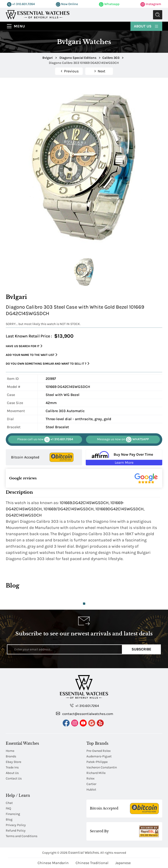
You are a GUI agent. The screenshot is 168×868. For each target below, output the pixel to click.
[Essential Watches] (38, 14)
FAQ (8, 808)
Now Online (67, 4)
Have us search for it (24, 346)
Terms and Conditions (22, 836)
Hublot (91, 790)
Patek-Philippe (97, 762)
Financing (13, 814)
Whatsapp (109, 4)
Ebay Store (13, 762)
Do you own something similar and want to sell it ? (48, 364)
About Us (146, 26)
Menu (19, 26)
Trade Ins (12, 767)
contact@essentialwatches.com (85, 714)
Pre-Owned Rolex (99, 751)
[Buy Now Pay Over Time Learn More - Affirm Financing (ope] (124, 457)
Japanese (123, 863)
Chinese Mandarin (53, 863)
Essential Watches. (84, 852)
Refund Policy (16, 831)
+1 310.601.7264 (21, 4)
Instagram (151, 4)
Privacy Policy (16, 825)
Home (10, 751)
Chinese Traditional (92, 863)
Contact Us (14, 778)
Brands (11, 756)
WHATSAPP (123, 440)
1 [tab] (84, 604)
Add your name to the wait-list (32, 355)
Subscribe (141, 649)
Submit (158, 15)
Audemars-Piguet (99, 756)
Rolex (90, 778)
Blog (9, 819)
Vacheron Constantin (102, 767)
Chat (9, 803)
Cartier (91, 784)
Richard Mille (96, 773)
